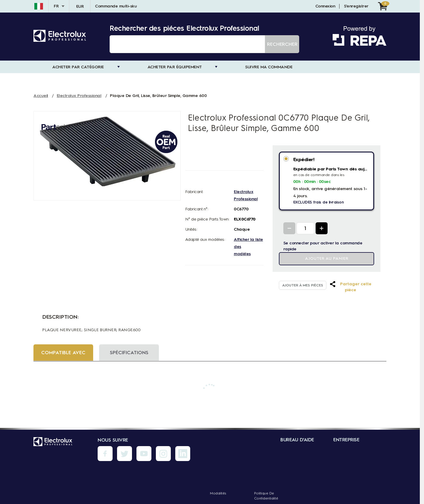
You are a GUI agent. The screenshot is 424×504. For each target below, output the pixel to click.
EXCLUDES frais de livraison (319, 202)
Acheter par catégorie (78, 67)
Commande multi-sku (116, 6)
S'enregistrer (356, 6)
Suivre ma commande (269, 67)
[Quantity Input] (305, 228)
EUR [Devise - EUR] (80, 6)
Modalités (218, 493)
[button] (350, 287)
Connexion (325, 6)
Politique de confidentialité (266, 496)
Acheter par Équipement (175, 67)
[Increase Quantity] (322, 228)
